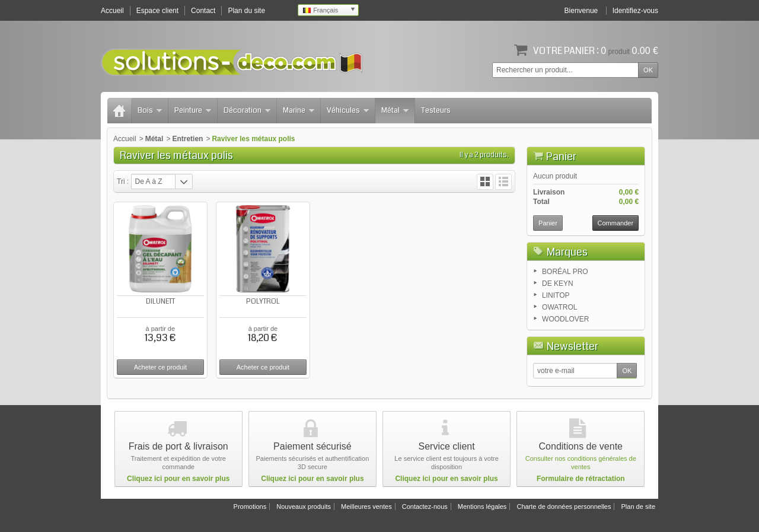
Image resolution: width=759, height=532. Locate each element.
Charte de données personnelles (564, 506)
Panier (561, 157)
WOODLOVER (565, 319)
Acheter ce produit (160, 367)
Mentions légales (482, 506)
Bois (150, 110)
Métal (395, 110)
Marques (567, 252)
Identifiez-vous (635, 11)
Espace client (157, 11)
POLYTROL (263, 302)
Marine (299, 110)
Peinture (193, 110)
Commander (616, 223)
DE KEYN (558, 283)
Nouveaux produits (304, 506)
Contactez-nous (425, 506)
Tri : (123, 181)
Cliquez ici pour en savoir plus (178, 479)
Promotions (250, 506)
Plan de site (638, 506)
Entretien (187, 139)
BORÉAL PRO (565, 272)
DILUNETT (160, 302)
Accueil (125, 139)
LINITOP (556, 295)
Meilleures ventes (366, 506)
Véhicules (348, 110)
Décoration (247, 110)
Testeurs (436, 110)
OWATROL (559, 307)
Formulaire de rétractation (581, 479)
